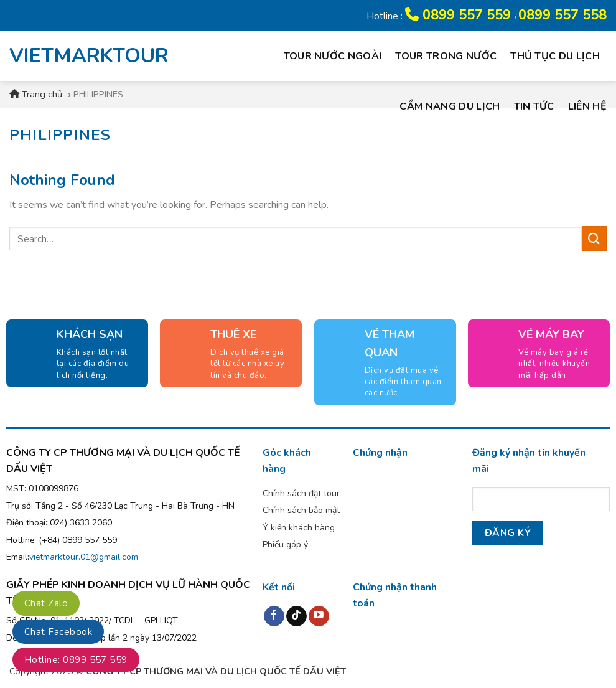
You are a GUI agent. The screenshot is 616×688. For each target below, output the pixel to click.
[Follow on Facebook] (274, 616)
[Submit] (594, 238)
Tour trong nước (446, 56)
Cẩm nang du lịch (450, 106)
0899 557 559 (460, 15)
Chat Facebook (58, 632)
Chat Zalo (46, 603)
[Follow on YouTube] (319, 616)
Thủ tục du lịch (555, 56)
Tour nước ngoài (333, 56)
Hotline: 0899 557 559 (76, 660)
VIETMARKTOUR (80, 56)
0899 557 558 (562, 15)
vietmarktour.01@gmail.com (84, 557)
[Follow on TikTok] (296, 616)
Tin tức (534, 106)
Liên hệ (587, 106)
